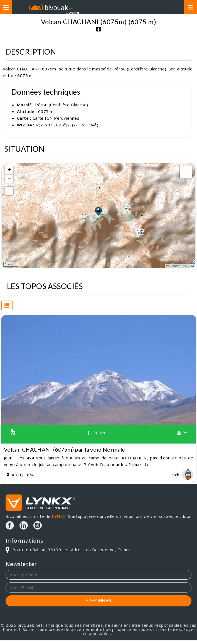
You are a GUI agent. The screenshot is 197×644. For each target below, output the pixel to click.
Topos (47, 15)
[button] (98, 211)
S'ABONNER (99, 601)
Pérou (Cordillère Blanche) (90, 15)
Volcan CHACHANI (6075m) (157, 15)
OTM (190, 266)
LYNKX (59, 516)
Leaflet (173, 266)
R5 (182, 433)
